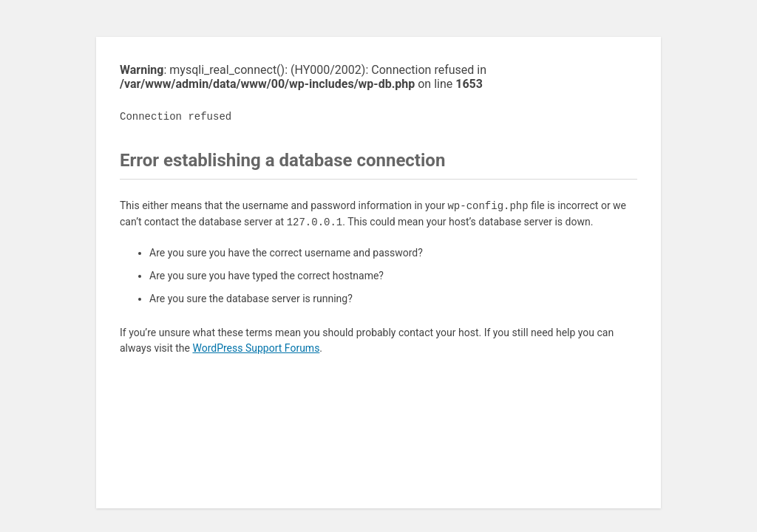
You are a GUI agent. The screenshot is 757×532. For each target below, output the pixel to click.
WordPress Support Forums (256, 348)
